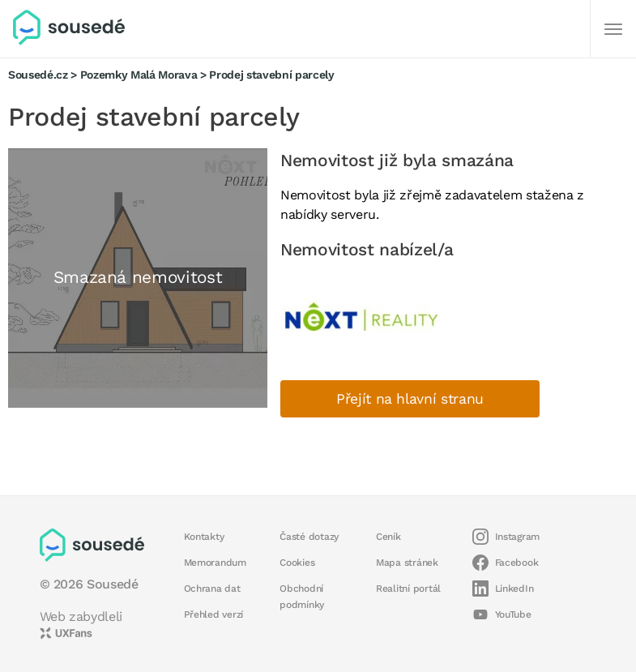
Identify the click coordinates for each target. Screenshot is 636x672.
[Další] (613, 29)
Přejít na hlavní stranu (410, 399)
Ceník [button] (388, 537)
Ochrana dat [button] (212, 589)
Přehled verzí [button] (214, 614)
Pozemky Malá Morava (139, 75)
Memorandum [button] (215, 563)
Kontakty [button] (204, 537)
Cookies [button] (297, 563)
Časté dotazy (309, 537)
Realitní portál (408, 589)
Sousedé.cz (38, 75)
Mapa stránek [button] (407, 563)
